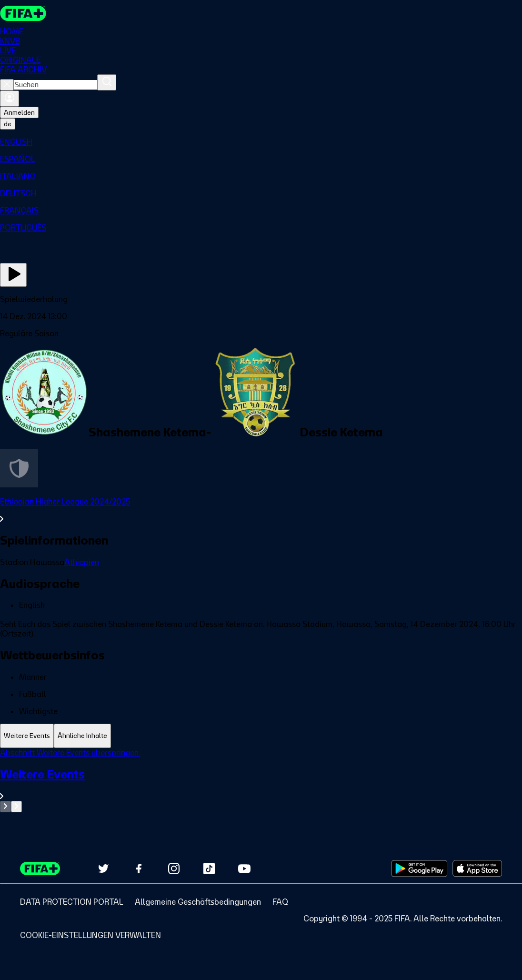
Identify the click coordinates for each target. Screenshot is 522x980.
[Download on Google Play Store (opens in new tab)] (419, 869)
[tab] (27, 736)
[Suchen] (107, 82)
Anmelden (19, 112)
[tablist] (261, 736)
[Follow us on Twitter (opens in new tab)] (103, 869)
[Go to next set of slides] (16, 807)
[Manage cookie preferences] (90, 935)
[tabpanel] (261, 780)
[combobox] (55, 85)
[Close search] (7, 85)
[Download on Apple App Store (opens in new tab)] (477, 869)
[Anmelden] (10, 99)
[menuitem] (261, 142)
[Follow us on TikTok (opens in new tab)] (209, 869)
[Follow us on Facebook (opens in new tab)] (139, 869)
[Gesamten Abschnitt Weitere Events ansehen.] (261, 784)
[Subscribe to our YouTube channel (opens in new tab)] (244, 869)
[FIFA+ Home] (23, 13)
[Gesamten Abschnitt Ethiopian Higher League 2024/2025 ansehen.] (261, 510)
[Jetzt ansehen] (13, 275)
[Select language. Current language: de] (8, 124)
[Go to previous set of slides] (5, 807)
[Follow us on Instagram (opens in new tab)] (174, 869)
